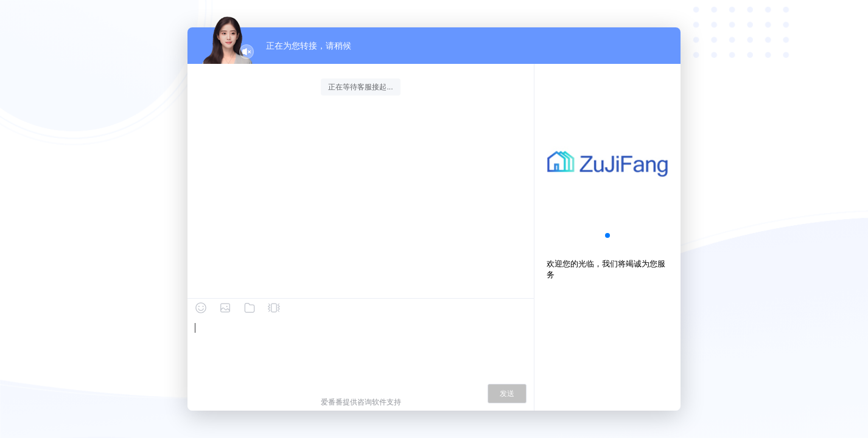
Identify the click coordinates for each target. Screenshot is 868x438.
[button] (607, 235)
